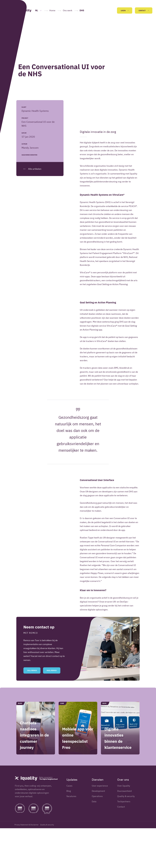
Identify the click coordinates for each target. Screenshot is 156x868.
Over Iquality (124, 825)
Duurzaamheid (124, 831)
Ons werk (68, 10)
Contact (144, 11)
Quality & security (126, 836)
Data (94, 841)
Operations (97, 836)
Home (52, 10)
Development (98, 831)
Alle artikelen (31, 169)
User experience (100, 825)
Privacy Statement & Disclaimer (27, 865)
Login (125, 11)
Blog (69, 831)
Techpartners (124, 841)
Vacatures (71, 836)
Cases (69, 825)
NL (39, 10)
